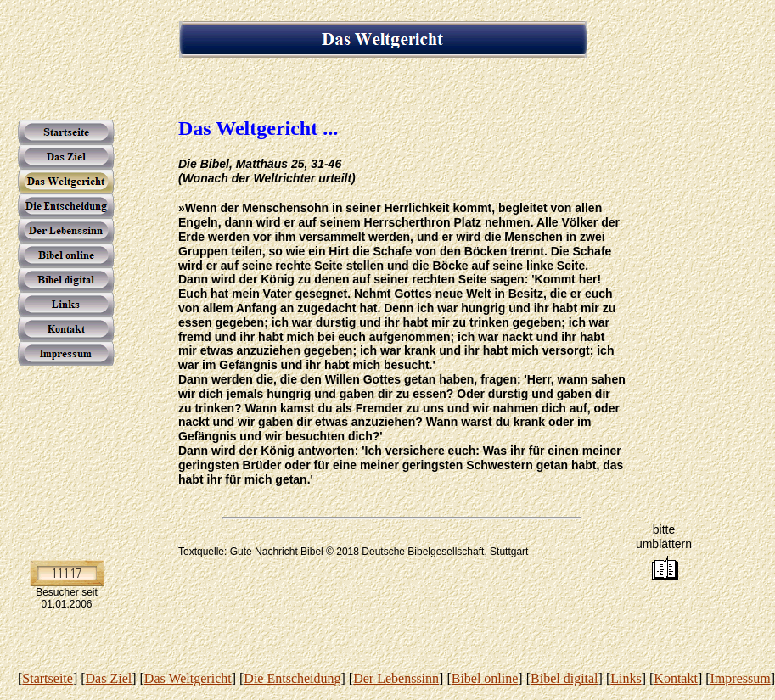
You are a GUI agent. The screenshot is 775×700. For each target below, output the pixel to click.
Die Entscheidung (292, 678)
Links (626, 678)
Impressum (741, 678)
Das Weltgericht (188, 678)
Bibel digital (564, 678)
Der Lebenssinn (396, 678)
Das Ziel (109, 678)
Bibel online (485, 678)
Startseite (48, 678)
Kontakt (676, 678)
